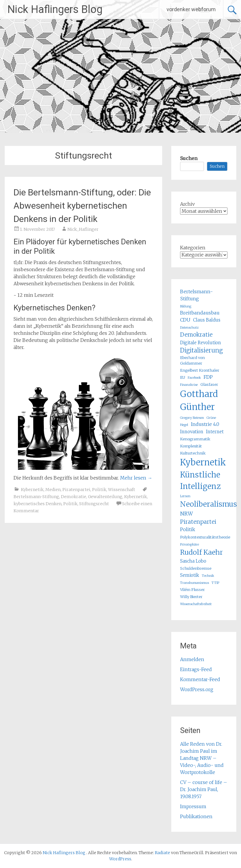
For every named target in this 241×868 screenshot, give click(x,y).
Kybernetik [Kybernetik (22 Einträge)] (203, 462)
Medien (53, 490)
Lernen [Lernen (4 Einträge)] (185, 496)
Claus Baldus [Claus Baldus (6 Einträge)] (207, 320)
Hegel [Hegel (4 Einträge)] (184, 425)
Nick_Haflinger (83, 229)
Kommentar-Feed (200, 679)
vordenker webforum (191, 9)
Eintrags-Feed (196, 669)
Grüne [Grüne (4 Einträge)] (211, 418)
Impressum (193, 806)
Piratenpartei (76, 490)
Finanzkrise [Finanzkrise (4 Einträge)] (189, 385)
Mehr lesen (136, 478)
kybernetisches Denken (38, 504)
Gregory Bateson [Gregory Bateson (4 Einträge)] (192, 418)
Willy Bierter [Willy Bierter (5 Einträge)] (191, 597)
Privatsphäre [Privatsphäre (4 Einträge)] (190, 545)
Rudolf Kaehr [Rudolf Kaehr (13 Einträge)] (201, 552)
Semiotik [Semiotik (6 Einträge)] (190, 575)
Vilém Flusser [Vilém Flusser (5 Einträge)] (192, 590)
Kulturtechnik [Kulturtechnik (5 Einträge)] (193, 453)
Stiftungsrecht (94, 504)
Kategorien (193, 248)
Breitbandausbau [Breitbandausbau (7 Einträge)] (200, 313)
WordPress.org (197, 689)
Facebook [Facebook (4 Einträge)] (194, 378)
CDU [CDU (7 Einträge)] (185, 320)
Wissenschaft (122, 490)
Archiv (187, 204)
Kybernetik (32, 490)
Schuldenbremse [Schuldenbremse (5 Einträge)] (196, 568)
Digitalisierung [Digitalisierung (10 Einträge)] (201, 350)
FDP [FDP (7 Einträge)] (208, 377)
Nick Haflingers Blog (55, 9)
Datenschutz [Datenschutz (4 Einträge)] (189, 328)
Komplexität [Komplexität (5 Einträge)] (191, 446)
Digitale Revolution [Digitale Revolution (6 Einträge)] (201, 343)
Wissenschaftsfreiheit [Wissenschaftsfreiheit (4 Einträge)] (196, 604)
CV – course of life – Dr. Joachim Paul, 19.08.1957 (204, 789)
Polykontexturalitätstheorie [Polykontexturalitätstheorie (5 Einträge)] (205, 537)
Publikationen (196, 816)
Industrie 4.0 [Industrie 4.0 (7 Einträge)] (205, 424)
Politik (99, 490)
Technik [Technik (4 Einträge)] (208, 576)
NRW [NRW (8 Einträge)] (186, 514)
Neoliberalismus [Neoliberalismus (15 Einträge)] (208, 504)
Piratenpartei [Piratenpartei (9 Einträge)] (198, 522)
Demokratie (74, 497)
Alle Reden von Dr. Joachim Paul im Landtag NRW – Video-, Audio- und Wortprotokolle (202, 758)
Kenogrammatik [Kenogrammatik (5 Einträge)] (195, 439)
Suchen (189, 158)
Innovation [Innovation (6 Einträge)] (192, 432)
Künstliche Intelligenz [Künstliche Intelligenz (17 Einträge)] (200, 480)
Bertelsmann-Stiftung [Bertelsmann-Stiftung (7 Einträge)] (196, 295)
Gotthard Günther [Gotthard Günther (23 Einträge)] (199, 400)
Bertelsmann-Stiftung (36, 497)
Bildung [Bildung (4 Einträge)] (186, 306)
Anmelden (192, 659)
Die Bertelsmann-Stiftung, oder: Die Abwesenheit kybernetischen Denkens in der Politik (82, 206)
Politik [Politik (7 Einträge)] (188, 529)
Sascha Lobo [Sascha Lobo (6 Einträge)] (193, 561)
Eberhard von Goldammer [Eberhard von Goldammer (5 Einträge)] (192, 360)
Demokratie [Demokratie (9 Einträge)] (196, 335)
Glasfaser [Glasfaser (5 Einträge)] (209, 384)
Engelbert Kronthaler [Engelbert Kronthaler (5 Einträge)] (200, 370)
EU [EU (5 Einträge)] (183, 377)
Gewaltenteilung (105, 497)
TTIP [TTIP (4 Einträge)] (215, 583)
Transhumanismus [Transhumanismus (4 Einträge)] (195, 583)
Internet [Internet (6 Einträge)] (215, 432)
